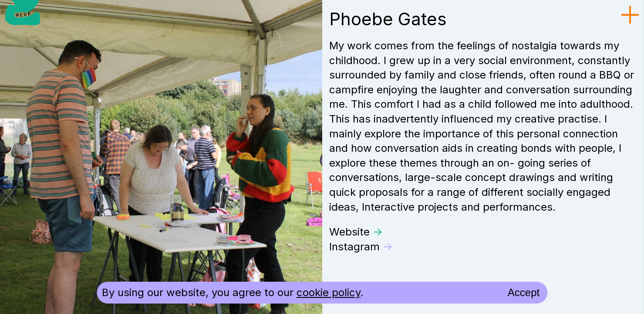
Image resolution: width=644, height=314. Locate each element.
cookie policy (329, 292)
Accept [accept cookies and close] (524, 292)
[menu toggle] (630, 15)
